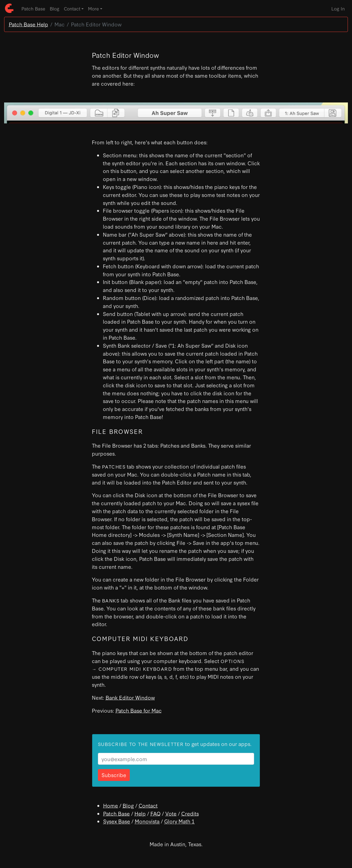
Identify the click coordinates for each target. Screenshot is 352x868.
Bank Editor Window (130, 697)
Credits (190, 813)
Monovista (147, 821)
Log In (338, 8)
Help (140, 813)
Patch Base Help (28, 24)
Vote (171, 813)
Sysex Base (117, 821)
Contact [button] (72, 8)
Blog (55, 8)
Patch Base (33, 8)
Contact (148, 805)
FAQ (156, 813)
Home (111, 805)
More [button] (94, 8)
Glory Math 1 (179, 821)
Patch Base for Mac (139, 710)
